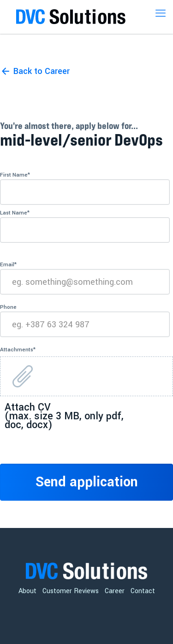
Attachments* (18, 350)
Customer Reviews (71, 591)
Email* (85, 278)
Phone (85, 320)
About (27, 591)
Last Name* (85, 226)
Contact (143, 591)
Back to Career (42, 71)
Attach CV (64, 415)
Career (115, 591)
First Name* (85, 188)
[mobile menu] (161, 14)
